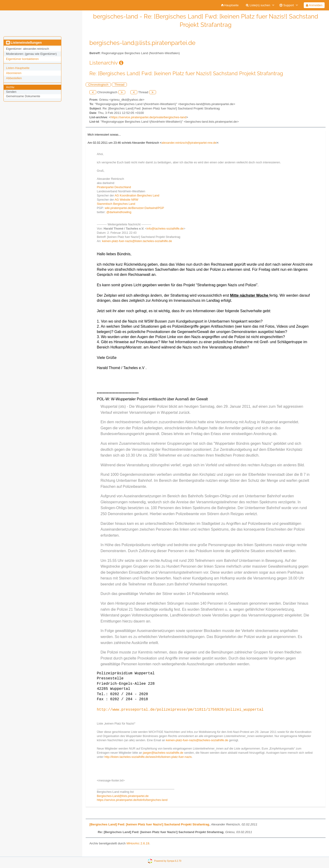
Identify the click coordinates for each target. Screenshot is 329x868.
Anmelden (314, 5)
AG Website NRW (126, 200)
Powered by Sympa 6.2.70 (168, 861)
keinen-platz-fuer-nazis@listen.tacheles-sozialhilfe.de (137, 241)
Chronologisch (98, 85)
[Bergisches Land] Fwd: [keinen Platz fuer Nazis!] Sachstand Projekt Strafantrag (149, 824)
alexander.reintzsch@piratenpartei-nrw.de (189, 143)
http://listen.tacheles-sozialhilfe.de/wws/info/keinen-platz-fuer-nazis (148, 757)
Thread (119, 85)
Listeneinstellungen (24, 43)
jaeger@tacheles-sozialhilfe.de (163, 753)
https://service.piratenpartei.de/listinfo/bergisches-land (132, 800)
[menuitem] (230, 5)
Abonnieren (14, 73)
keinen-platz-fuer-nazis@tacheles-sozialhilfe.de (197, 740)
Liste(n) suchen (258, 5)
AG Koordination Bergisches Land (137, 195)
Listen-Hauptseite (18, 68)
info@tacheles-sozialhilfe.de (165, 229)
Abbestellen (14, 78)
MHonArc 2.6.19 (138, 843)
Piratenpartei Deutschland (114, 187)
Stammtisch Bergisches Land (116, 204)
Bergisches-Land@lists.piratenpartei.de (123, 796)
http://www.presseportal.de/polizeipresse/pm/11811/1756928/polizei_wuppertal (180, 710)
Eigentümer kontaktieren (22, 59)
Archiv (10, 87)
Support (287, 5)
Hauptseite (230, 5)
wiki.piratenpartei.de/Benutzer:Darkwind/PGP (134, 208)
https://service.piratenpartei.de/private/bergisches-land (148, 117)
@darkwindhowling (119, 212)
